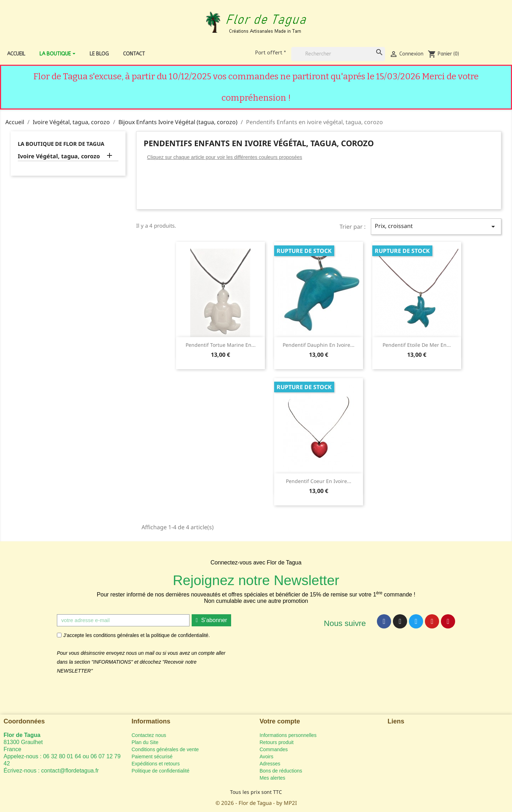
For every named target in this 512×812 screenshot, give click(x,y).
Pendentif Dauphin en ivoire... (319, 345)
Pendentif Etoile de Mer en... (417, 345)
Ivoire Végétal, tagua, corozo (59, 156)
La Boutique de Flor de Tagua (61, 144)
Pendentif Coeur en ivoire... (319, 481)
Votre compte (280, 721)
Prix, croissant (436, 226)
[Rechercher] (338, 54)
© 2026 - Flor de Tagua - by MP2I (256, 803)
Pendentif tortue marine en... (221, 345)
